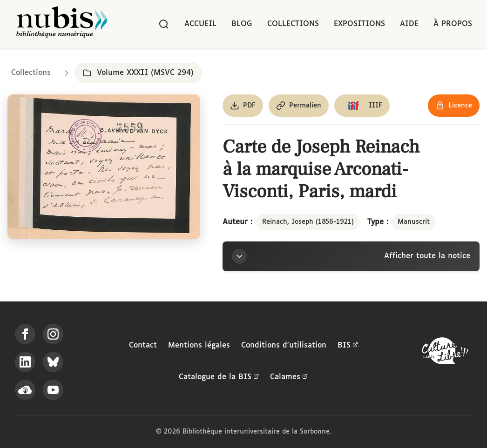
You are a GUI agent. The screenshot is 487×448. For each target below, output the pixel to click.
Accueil (200, 24)
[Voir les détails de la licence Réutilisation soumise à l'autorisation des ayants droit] (454, 106)
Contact (143, 345)
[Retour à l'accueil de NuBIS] (61, 24)
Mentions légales (199, 345)
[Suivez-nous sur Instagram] (53, 334)
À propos (453, 24)
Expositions (359, 24)
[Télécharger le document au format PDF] (243, 106)
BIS (348, 346)
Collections (293, 24)
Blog (242, 24)
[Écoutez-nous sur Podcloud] (25, 390)
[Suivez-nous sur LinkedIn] (25, 362)
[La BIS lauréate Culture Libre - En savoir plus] (445, 353)
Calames (289, 377)
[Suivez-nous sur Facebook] (25, 334)
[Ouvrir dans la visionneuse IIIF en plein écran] (104, 167)
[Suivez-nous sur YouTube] (53, 390)
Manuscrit (414, 222)
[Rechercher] (164, 24)
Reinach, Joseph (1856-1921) (308, 222)
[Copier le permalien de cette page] (299, 106)
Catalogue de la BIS (219, 377)
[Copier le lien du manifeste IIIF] (362, 106)
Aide (409, 24)
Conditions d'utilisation (284, 345)
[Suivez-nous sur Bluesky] (53, 362)
